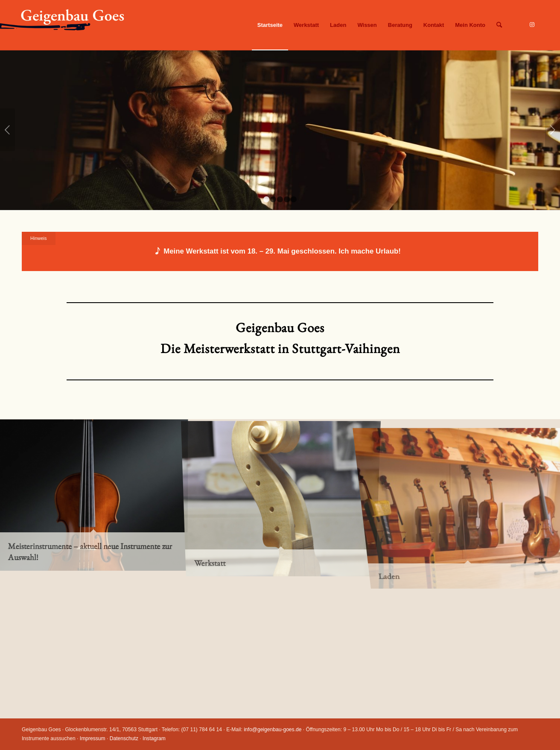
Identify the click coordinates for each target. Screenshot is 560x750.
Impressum (93, 738)
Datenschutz (124, 738)
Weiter (553, 130)
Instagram (154, 738)
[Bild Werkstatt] (281, 494)
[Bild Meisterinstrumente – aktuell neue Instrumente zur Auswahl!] (94, 494)
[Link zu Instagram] (532, 25)
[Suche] (499, 25)
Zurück (7, 130)
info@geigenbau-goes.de (273, 730)
